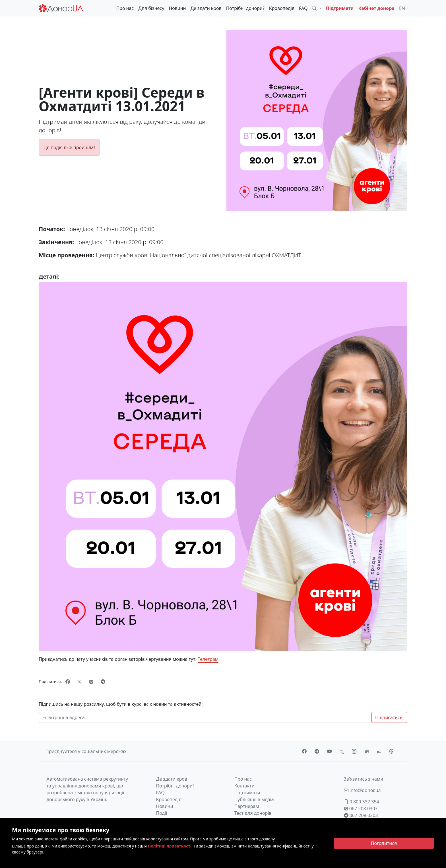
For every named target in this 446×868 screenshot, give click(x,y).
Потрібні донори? (245, 8)
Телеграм (208, 659)
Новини (177, 8)
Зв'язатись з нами (364, 779)
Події (162, 813)
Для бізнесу (151, 8)
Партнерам (247, 806)
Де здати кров (206, 8)
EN (402, 8)
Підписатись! (389, 717)
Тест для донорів (253, 813)
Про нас (125, 8)
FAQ (303, 8)
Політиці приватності (170, 846)
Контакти (244, 786)
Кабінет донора (376, 8)
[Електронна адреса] (205, 717)
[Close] (384, 843)
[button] (317, 8)
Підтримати (340, 8)
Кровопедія (282, 8)
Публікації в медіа (254, 799)
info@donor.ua (362, 790)
